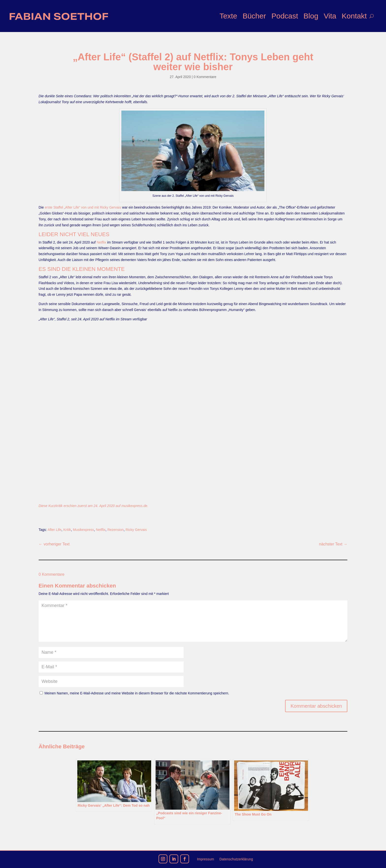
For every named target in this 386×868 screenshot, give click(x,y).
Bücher (254, 16)
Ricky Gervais (136, 530)
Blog (311, 16)
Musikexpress (83, 530)
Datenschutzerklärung (236, 859)
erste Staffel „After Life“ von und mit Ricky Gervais (83, 207)
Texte (228, 16)
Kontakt (354, 16)
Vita (330, 16)
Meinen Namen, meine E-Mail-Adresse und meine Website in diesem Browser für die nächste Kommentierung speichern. (137, 693)
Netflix (101, 242)
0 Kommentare (205, 77)
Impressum (205, 859)
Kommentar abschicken (316, 706)
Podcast (285, 16)
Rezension (115, 530)
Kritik (67, 530)
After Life (54, 530)
